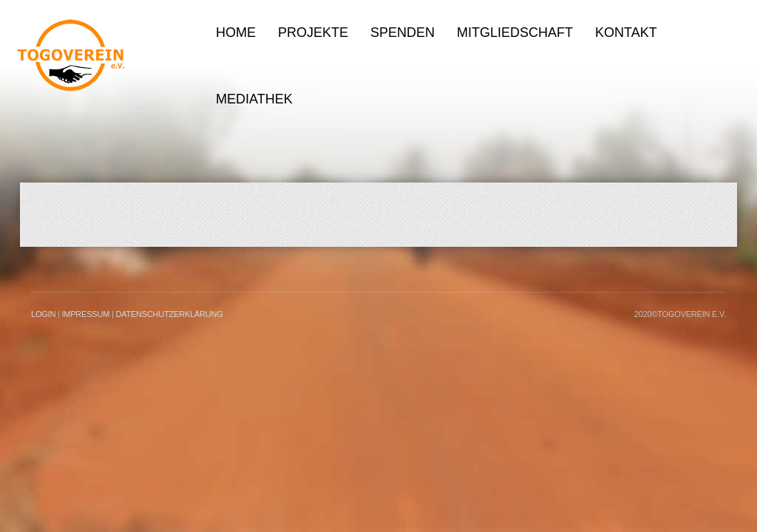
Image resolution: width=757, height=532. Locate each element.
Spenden (403, 33)
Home (236, 33)
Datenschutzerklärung (169, 314)
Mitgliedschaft (515, 33)
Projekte (313, 33)
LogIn (43, 314)
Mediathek (254, 99)
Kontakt (626, 33)
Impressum (85, 314)
